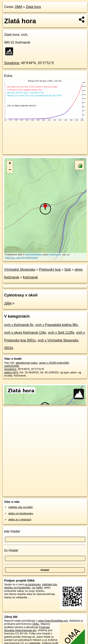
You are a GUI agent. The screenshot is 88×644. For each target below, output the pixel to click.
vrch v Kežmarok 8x (19, 325)
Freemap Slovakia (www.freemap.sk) (27, 629)
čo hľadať (11, 550)
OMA (19, 7)
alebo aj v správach (20, 519)
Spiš (68, 270)
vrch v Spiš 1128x (61, 333)
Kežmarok (30, 277)
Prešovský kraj (50, 270)
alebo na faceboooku (21, 513)
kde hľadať (12, 531)
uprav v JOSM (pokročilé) (54, 363)
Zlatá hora (33, 7)
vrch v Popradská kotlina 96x (56, 325)
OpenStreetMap (33, 255)
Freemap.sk (55, 255)
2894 (8, 303)
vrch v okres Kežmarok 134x (25, 333)
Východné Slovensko (20, 270)
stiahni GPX (11, 372)
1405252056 (12, 366)
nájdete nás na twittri (20, 507)
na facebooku (33, 584)
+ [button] (10, 164)
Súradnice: (12, 63)
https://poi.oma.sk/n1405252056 (22, 258)
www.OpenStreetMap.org (53, 621)
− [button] (10, 170)
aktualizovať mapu (27, 363)
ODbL (36, 624)
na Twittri (37, 588)
